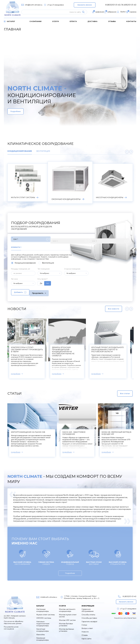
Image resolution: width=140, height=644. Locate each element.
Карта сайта (86, 637)
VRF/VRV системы (44, 616)
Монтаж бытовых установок (66, 623)
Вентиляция (43, 151)
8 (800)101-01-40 (126, 594)
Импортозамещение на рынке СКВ (28, 430)
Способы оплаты (88, 613)
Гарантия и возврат (89, 620)
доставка (92, 21)
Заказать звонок (85, 4)
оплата (73, 21)
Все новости (109, 307)
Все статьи (119, 391)
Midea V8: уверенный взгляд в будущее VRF (122, 431)
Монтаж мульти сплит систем (68, 614)
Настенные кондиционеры (43, 608)
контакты (131, 21)
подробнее (16, 372)
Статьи (84, 623)
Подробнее (21, 111)
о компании (35, 21)
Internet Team (132, 616)
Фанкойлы (41, 632)
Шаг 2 (44, 240)
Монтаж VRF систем (67, 618)
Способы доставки (89, 616)
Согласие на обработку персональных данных (14, 620)
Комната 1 (17, 246)
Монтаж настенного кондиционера (67, 608)
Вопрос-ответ (87, 626)
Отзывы (112, 21)
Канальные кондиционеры (43, 637)
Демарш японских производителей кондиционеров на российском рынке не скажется (123, 350)
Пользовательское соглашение (11, 626)
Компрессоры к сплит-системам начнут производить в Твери (89, 347)
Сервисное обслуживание (88, 608)
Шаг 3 (66, 240)
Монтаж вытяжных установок (66, 628)
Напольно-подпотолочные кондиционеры (43, 622)
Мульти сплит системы (46, 613)
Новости (85, 630)
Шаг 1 (22, 240)
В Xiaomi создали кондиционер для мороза (33, 345)
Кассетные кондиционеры (43, 628)
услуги (55, 21)
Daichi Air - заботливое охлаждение (89, 431)
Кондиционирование (20, 151)
